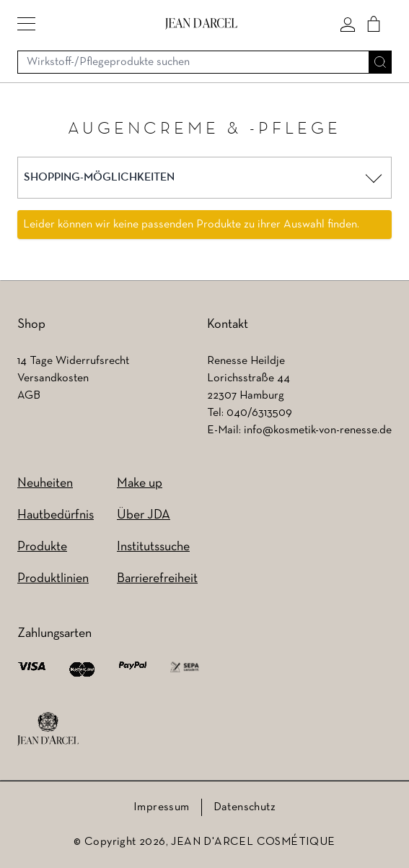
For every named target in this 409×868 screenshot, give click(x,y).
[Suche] (380, 62)
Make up (140, 483)
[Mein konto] (348, 24)
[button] (26, 24)
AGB (29, 396)
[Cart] (374, 24)
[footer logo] (48, 729)
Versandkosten (53, 378)
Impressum (162, 807)
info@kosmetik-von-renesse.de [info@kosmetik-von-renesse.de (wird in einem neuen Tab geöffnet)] (318, 430)
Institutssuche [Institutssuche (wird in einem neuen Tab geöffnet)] (153, 547)
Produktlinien (53, 579)
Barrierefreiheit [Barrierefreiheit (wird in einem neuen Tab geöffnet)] (157, 579)
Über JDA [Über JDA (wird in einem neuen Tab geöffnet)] (144, 515)
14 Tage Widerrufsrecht (73, 361)
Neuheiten (45, 483)
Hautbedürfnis (56, 515)
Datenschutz (245, 807)
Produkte (42, 547)
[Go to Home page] (201, 23)
